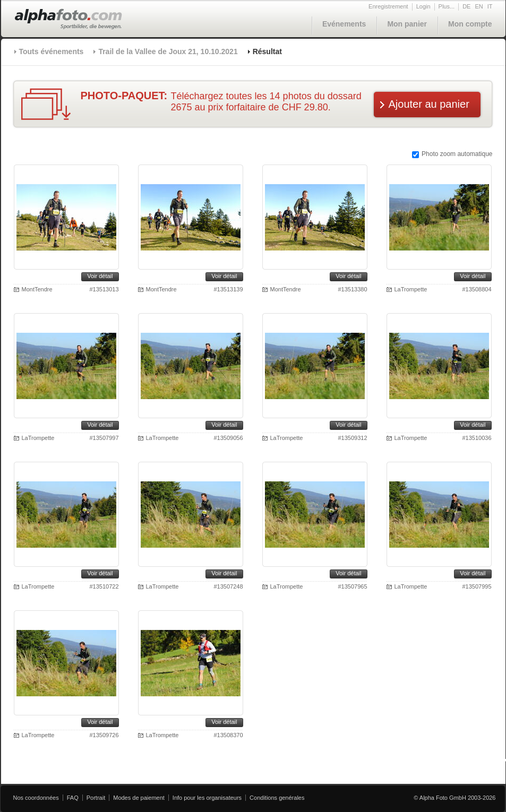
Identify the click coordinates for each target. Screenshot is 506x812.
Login (423, 6)
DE (466, 6)
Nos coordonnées (36, 798)
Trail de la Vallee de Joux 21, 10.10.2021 (168, 51)
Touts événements (52, 51)
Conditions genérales (277, 798)
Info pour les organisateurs (207, 798)
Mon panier (407, 24)
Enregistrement (388, 6)
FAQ (73, 798)
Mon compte (470, 24)
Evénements (344, 24)
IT (490, 6)
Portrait (96, 798)
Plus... (447, 6)
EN (479, 6)
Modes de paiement (139, 798)
